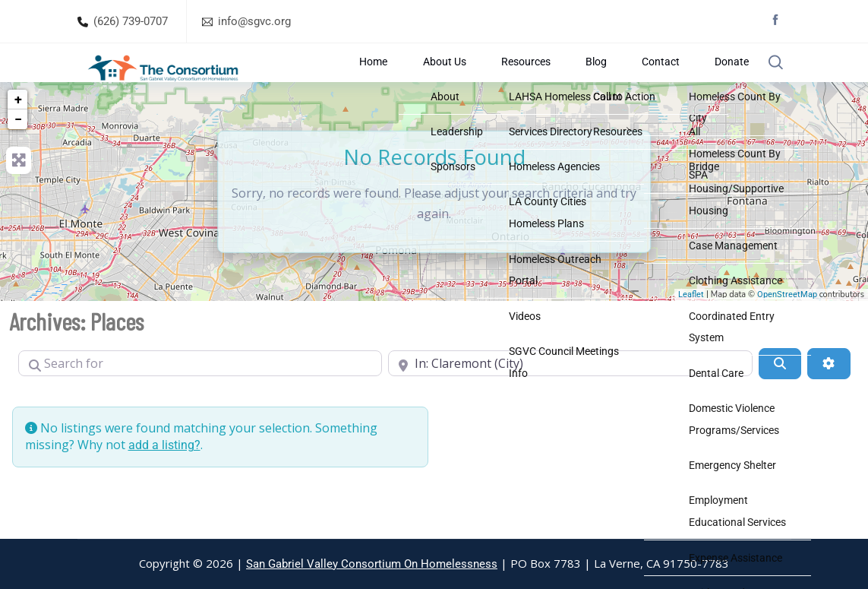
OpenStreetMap (787, 330)
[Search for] (200, 399)
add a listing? (164, 481)
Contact (671, 80)
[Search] (780, 399)
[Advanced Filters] (829, 399)
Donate (719, 80)
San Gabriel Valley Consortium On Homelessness (372, 564)
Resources (582, 80)
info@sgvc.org (254, 21)
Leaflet (691, 330)
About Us (524, 80)
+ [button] (18, 135)
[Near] (570, 399)
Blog (630, 80)
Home (477, 80)
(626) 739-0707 (131, 21)
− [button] (18, 155)
